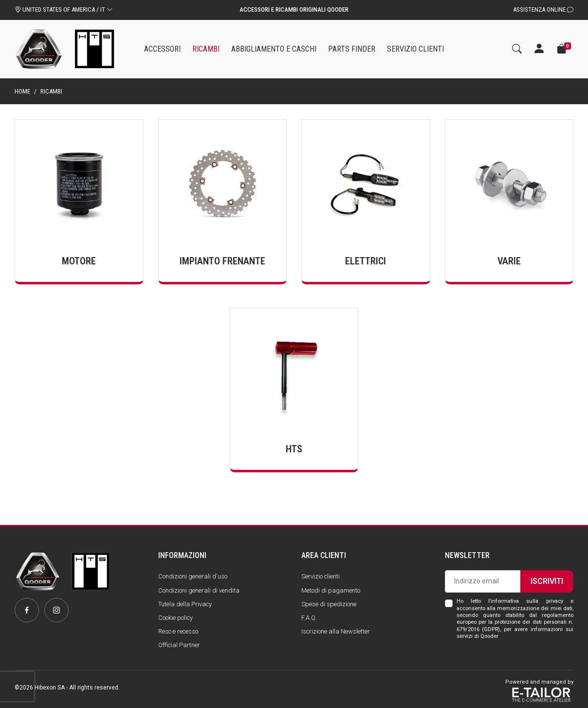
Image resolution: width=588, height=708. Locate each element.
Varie (509, 261)
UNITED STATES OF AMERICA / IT (64, 9)
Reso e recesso (178, 631)
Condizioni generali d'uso (193, 576)
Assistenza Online (543, 9)
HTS (294, 449)
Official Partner (179, 645)
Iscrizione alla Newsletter (336, 631)
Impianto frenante (222, 261)
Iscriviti (547, 581)
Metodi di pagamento (331, 590)
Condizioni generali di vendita (199, 590)
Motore (79, 261)
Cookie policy (175, 618)
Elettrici (366, 261)
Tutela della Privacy (185, 604)
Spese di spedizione (329, 604)
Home (22, 91)
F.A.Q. (309, 618)
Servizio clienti (321, 576)
